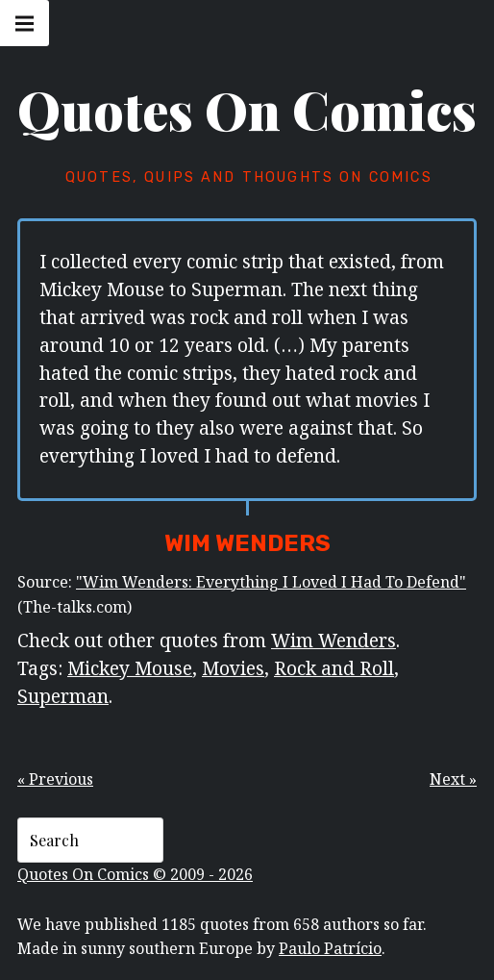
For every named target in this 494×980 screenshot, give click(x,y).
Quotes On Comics (247, 110)
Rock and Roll (334, 668)
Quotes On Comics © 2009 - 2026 (135, 874)
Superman (63, 696)
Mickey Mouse (130, 668)
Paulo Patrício (330, 948)
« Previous (55, 779)
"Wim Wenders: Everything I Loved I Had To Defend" (271, 582)
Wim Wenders (333, 640)
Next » (453, 779)
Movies (233, 668)
